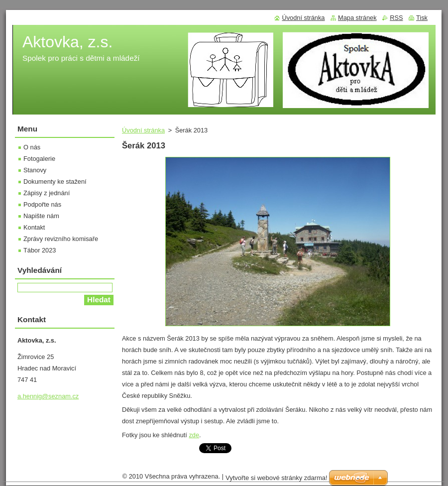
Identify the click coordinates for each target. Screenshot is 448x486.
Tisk (422, 18)
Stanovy (35, 170)
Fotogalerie (39, 159)
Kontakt (34, 227)
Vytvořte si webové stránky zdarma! (277, 478)
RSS (396, 18)
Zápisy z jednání (47, 193)
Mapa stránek (357, 18)
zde (194, 435)
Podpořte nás (42, 204)
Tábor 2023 (40, 250)
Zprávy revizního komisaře (61, 239)
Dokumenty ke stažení (55, 182)
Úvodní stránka (143, 130)
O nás (32, 147)
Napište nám (41, 216)
